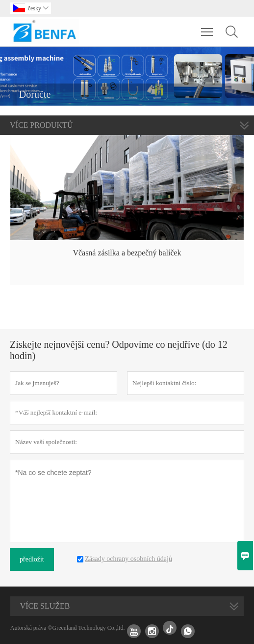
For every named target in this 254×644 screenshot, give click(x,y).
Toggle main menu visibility (208, 27)
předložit (32, 559)
